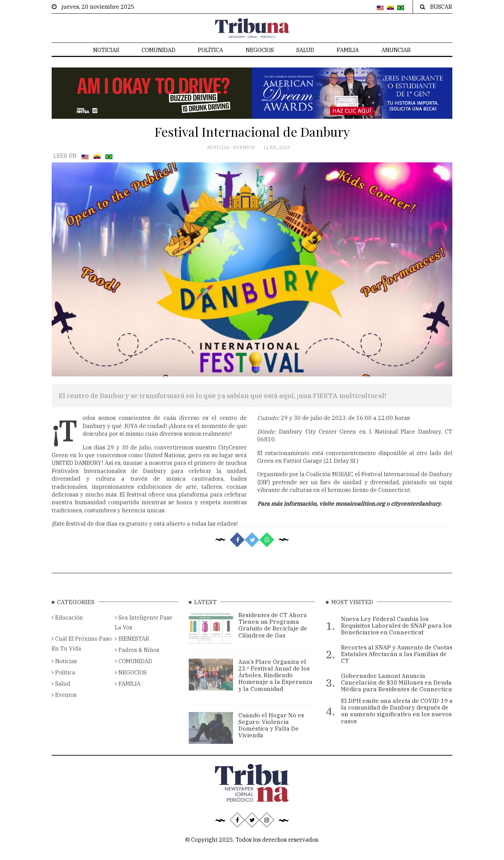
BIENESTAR (132, 647)
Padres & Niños (137, 659)
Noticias (106, 50)
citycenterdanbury (416, 515)
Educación (67, 626)
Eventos (244, 147)
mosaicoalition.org (360, 515)
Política (211, 50)
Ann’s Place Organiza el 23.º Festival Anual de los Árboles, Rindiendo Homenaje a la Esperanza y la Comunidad (275, 684)
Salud (305, 50)
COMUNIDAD (159, 50)
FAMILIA (348, 50)
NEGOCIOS (260, 50)
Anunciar (396, 50)
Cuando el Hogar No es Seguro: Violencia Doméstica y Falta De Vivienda (271, 734)
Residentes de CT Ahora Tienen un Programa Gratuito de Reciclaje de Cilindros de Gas (273, 634)
